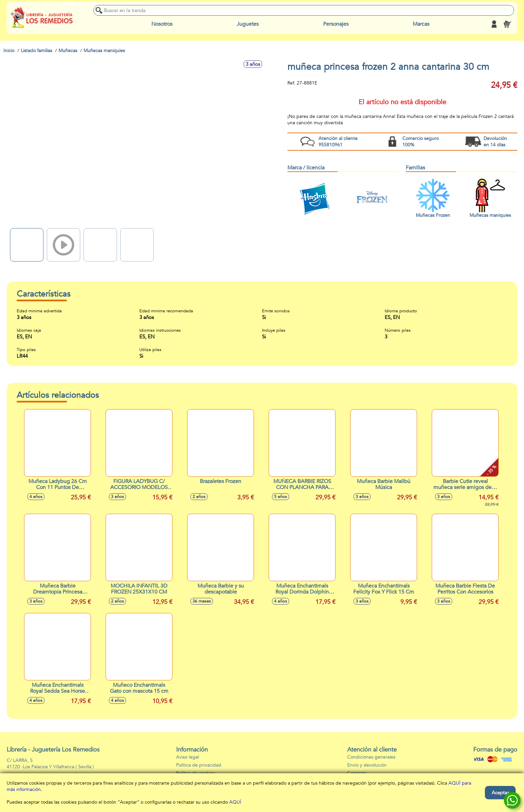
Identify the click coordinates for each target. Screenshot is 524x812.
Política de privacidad (199, 765)
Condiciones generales (371, 757)
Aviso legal (187, 757)
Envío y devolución (367, 765)
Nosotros (162, 24)
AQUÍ (235, 802)
